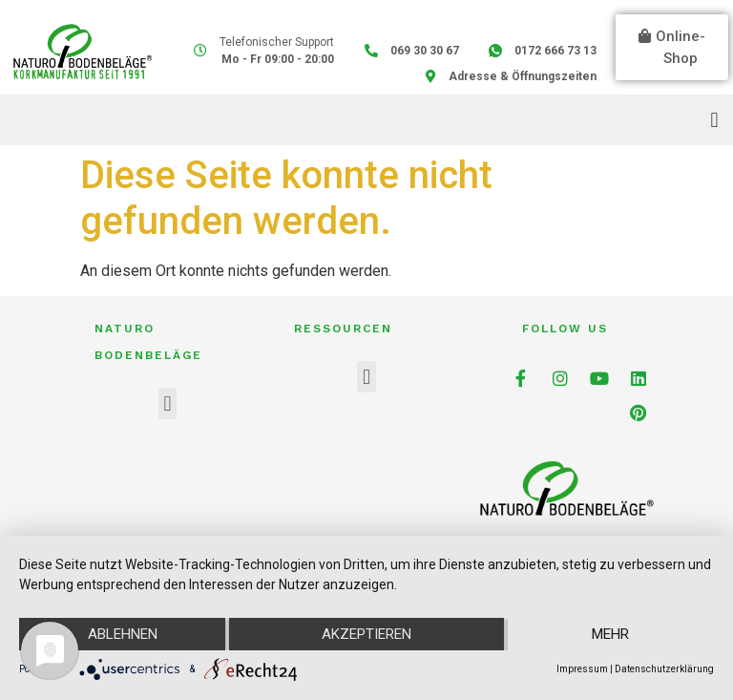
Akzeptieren (366, 634)
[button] (672, 47)
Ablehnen (123, 634)
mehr (610, 634)
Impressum (582, 669)
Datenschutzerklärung (664, 669)
